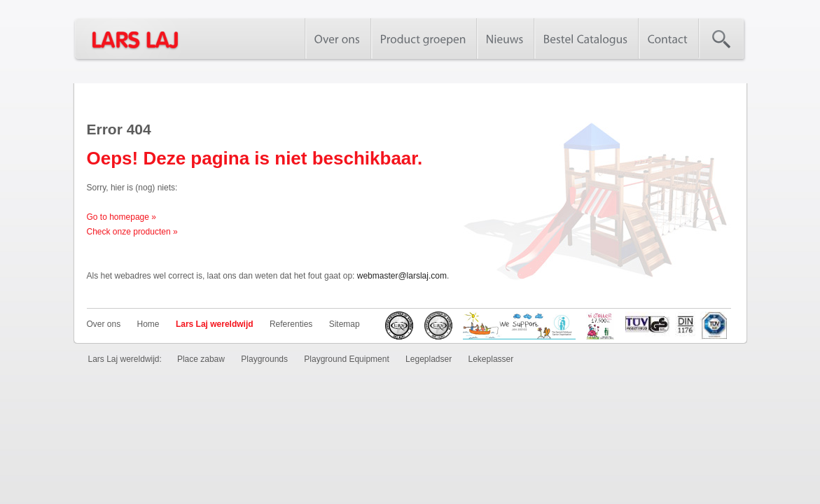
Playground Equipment (346, 359)
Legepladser (429, 359)
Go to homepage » (121, 217)
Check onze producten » (132, 232)
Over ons (104, 324)
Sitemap (345, 324)
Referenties (291, 324)
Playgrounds (264, 359)
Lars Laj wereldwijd (215, 324)
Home (148, 324)
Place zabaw (201, 359)
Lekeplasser (491, 359)
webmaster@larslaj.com (402, 276)
